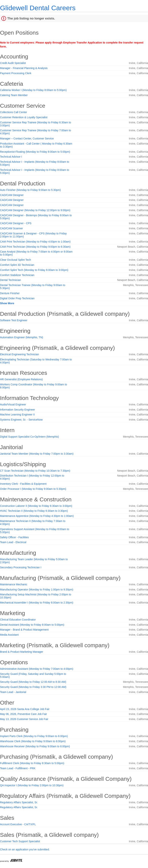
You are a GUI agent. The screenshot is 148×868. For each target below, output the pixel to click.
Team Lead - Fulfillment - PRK (18, 768)
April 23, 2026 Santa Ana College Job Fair (25, 709)
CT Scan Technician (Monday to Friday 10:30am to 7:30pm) (35, 471)
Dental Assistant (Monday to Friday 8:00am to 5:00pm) (32, 625)
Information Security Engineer (17, 410)
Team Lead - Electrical (13, 542)
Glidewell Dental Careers (38, 8)
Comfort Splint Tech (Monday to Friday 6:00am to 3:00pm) (34, 270)
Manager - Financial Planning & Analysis (24, 68)
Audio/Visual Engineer (13, 404)
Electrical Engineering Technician (19, 354)
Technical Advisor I (11, 157)
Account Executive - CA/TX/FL (18, 824)
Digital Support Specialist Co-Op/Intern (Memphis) (29, 437)
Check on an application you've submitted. (25, 849)
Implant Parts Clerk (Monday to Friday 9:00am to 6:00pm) (34, 736)
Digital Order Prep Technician (17, 298)
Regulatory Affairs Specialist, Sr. (19, 802)
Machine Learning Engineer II (17, 415)
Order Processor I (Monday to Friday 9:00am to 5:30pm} (33, 489)
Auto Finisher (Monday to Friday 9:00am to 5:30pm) (30, 190)
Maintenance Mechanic (14, 584)
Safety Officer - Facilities (14, 537)
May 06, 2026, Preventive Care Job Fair (23, 714)
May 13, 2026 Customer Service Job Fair (24, 719)
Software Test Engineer (14, 320)
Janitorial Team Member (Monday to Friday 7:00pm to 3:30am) (37, 454)
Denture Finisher (10, 293)
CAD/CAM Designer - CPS (16, 223)
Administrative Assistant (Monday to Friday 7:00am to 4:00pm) (37, 669)
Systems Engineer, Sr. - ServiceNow (21, 420)
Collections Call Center (13, 112)
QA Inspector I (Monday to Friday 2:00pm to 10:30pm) (32, 785)
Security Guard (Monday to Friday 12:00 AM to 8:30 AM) (33, 682)
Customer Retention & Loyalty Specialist (24, 117)
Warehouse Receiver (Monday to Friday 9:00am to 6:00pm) (35, 746)
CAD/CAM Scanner (11, 228)
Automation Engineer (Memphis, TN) (22, 337)
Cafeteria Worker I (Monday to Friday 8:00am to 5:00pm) (33, 90)
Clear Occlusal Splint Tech (15, 260)
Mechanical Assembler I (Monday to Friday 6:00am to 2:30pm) (37, 603)
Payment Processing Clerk (16, 73)
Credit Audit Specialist (13, 63)
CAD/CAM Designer (12, 195)
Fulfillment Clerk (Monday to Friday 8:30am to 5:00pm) (32, 763)
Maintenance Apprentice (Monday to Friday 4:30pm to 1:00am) (37, 516)
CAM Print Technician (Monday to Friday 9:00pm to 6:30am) (35, 247)
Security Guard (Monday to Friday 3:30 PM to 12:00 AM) (33, 687)
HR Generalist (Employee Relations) (21, 379)
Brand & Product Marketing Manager (22, 652)
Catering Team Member (14, 95)
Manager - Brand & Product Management (24, 630)
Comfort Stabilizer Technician (17, 275)
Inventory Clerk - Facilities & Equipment (23, 484)
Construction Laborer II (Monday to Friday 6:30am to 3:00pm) (36, 506)
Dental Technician (10, 280)
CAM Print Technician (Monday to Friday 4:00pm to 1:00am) (35, 242)
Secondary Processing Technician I (21, 567)
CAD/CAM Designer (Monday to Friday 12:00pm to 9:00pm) (35, 210)
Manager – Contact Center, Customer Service (27, 138)
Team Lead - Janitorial (13, 692)
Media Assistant (9, 635)
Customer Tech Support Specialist (20, 841)
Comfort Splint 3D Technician (17, 265)
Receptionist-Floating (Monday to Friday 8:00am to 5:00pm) (35, 152)
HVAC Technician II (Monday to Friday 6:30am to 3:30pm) (34, 511)
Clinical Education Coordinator (18, 620)
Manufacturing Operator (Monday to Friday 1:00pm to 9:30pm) (37, 590)
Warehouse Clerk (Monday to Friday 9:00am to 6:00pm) (33, 741)
